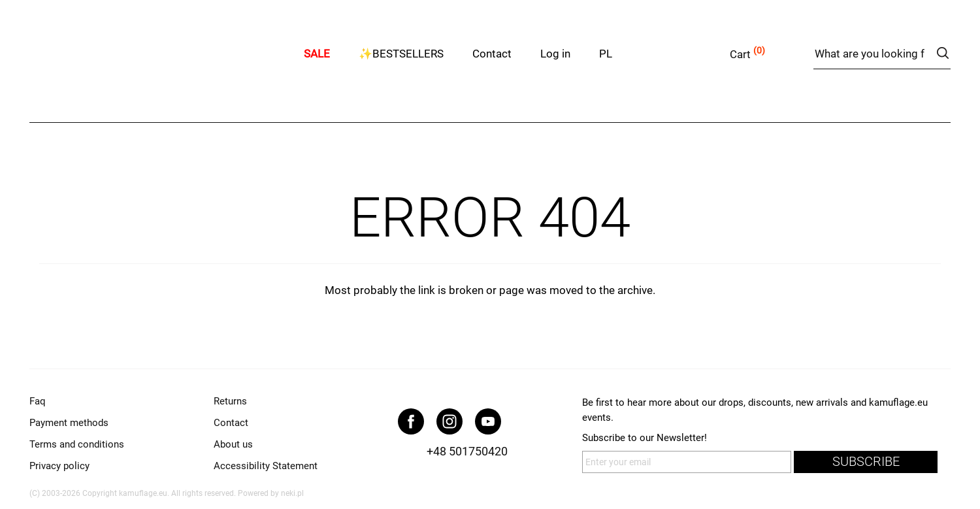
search (942, 53)
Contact (492, 54)
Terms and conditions (77, 444)
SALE (317, 54)
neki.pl (292, 493)
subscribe (866, 462)
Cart (740, 54)
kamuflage (160, 52)
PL (606, 54)
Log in (555, 54)
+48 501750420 (467, 451)
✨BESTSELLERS (401, 54)
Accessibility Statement (266, 466)
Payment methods (69, 423)
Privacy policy (59, 466)
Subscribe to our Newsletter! (645, 438)
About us (233, 444)
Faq (38, 401)
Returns (230, 401)
